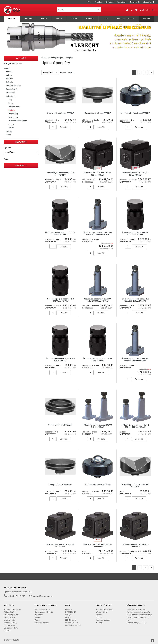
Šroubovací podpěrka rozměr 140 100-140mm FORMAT (135, 232)
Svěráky (9, 131)
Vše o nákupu (149, 2)
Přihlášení (98, 2)
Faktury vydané (10, 615)
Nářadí (44, 19)
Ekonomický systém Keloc (137, 621)
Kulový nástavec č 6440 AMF (60, 483)
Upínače (9, 75)
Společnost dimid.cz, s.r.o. (136, 607)
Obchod (99, 615)
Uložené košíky (10, 618)
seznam (71, 72)
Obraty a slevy (9, 623)
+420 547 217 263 (16, 594)
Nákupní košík (135, 2)
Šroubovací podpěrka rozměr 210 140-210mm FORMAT (60, 298)
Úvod (89, 2)
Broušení (90, 19)
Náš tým (68, 613)
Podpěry (12, 110)
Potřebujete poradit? (73, 623)
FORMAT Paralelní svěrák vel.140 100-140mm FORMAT (98, 424)
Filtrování (21, 58)
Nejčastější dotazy (42, 621)
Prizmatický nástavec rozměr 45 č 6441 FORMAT (60, 172)
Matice (11, 128)
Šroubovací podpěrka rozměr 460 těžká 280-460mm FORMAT (135, 298)
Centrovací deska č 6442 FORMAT (60, 113)
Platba (37, 618)
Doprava (38, 615)
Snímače (9, 82)
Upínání (12, 19)
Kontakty (69, 607)
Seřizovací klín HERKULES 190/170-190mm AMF (98, 543)
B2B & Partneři (71, 618)
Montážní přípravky (13, 86)
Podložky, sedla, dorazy (18, 121)
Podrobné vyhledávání (104, 607)
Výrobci (146, 19)
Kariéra (68, 615)
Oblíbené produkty (11, 626)
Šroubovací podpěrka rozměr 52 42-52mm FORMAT (60, 357)
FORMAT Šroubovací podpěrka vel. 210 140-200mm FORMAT (135, 424)
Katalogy (99, 621)
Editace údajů (9, 610)
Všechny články (102, 610)
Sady (10, 100)
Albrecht (9, 72)
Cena (6, 159)
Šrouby (11, 124)
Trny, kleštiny (13, 114)
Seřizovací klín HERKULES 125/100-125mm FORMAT (98, 172)
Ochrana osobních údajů (44, 610)
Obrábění (28, 19)
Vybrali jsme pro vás (125, 19)
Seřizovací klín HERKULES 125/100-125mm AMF (60, 543)
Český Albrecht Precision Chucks (139, 613)
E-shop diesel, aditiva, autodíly (138, 610)
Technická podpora (103, 618)
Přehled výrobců (71, 621)
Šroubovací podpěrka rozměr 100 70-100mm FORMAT (60, 232)
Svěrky (9, 135)
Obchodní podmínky (42, 607)
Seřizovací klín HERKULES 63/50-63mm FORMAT (135, 172)
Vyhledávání (122, 2)
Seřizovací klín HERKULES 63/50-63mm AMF (135, 543)
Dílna (105, 19)
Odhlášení (8, 628)
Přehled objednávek (11, 613)
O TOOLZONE (70, 610)
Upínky (11, 103)
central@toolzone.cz (43, 594)
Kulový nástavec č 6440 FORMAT (98, 113)
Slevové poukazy (10, 621)
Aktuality (99, 613)
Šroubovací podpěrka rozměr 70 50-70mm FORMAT (98, 357)
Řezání (74, 19)
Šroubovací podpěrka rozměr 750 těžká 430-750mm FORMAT (135, 357)
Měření (59, 19)
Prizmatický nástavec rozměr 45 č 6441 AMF (135, 484)
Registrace (110, 2)
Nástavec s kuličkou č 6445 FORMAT (135, 113)
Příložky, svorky (14, 107)
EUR (148, 10)
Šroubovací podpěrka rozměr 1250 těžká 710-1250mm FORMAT (98, 232)
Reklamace (39, 613)
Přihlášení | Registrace (13, 607)
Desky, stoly (13, 117)
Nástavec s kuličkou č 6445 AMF (98, 483)
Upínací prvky (11, 96)
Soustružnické (12, 89)
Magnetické (11, 93)
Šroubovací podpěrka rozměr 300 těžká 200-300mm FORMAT (98, 298)
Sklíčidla (9, 79)
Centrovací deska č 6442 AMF (60, 423)
